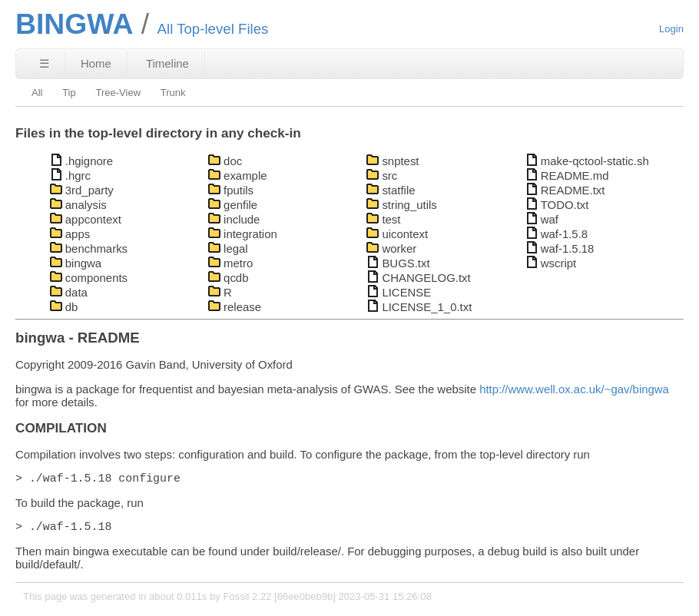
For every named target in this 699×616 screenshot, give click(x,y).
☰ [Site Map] (44, 63)
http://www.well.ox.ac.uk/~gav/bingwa (574, 389)
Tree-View (118, 93)
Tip (69, 93)
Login (671, 29)
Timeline (167, 63)
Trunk (173, 93)
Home (96, 63)
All (37, 93)
